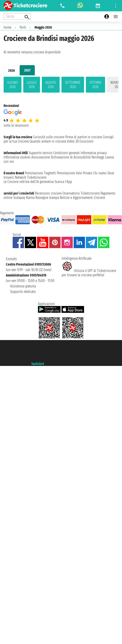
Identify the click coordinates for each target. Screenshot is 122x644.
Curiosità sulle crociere (49, 137)
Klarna (30, 198)
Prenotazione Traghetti (40, 173)
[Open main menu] (116, 17)
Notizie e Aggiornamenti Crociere (82, 198)
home (7, 27)
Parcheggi (98, 157)
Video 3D (73, 141)
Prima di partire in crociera (84, 137)
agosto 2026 (51, 85)
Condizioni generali (67, 153)
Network (21, 177)
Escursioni (87, 141)
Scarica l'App (63, 182)
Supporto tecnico (41, 153)
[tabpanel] (61, 86)
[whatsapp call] (80, 6)
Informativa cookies (17, 157)
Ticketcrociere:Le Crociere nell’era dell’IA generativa (29, 180)
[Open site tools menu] (116, 6)
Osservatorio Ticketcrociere (81, 193)
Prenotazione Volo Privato (75, 173)
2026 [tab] (12, 70)
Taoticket (38, 364)
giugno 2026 (13, 85)
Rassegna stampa (47, 198)
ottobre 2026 (95, 85)
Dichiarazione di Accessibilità (71, 157)
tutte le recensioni (16, 125)
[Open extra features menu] (17, 17)
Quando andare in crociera (48, 141)
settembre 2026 (73, 85)
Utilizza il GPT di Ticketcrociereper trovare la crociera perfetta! (89, 273)
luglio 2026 (32, 85)
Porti (23, 27)
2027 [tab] (27, 70)
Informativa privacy (94, 153)
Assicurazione (41, 157)
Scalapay (19, 198)
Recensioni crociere (48, 193)
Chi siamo (100, 173)
